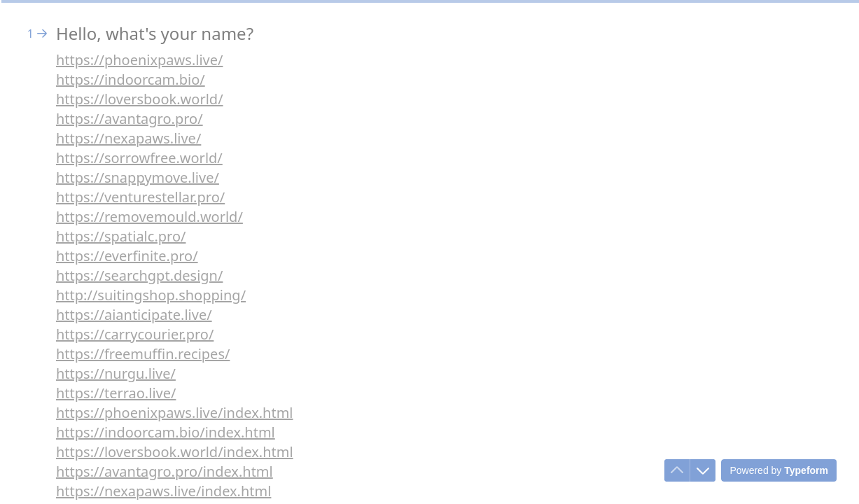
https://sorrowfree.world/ (139, 158)
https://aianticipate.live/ (134, 315)
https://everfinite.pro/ (127, 256)
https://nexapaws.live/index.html (163, 491)
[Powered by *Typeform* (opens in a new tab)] (779, 470)
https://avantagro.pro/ (130, 119)
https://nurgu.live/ (116, 373)
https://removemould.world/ (149, 217)
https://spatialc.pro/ (121, 236)
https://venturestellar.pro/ (140, 197)
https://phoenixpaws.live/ (139, 60)
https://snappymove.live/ (138, 177)
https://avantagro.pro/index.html (165, 471)
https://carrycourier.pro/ (135, 334)
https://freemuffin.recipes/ (143, 354)
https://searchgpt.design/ (139, 275)
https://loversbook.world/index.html (175, 452)
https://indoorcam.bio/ (131, 79)
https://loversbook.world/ (140, 99)
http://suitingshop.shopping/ (151, 295)
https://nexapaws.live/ (128, 138)
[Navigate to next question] (703, 470)
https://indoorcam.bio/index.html (166, 432)
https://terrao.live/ (116, 393)
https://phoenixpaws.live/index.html (175, 413)
